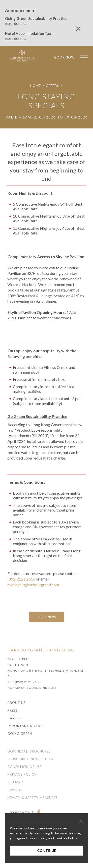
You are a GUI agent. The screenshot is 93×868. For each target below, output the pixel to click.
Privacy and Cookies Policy (57, 838)
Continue (47, 850)
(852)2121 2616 (21, 579)
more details (15, 23)
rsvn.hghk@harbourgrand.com (33, 585)
